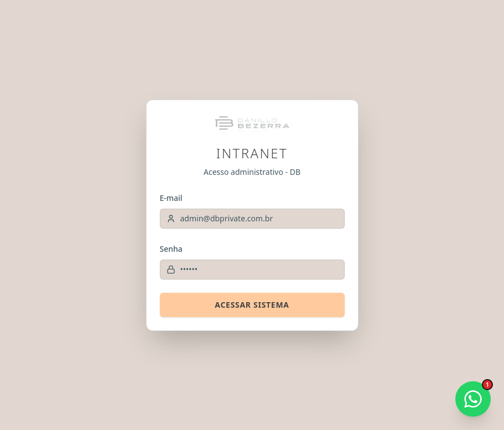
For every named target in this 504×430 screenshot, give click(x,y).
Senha (171, 249)
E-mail (171, 198)
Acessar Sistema (252, 305)
